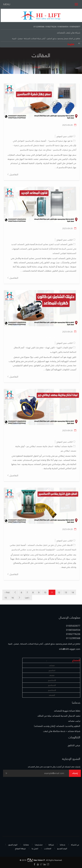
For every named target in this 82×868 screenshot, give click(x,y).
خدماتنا (63, 845)
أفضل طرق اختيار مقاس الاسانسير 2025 (55, 534)
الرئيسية (46, 67)
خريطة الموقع (20, 848)
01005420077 (75, 27)
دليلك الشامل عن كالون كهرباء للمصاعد (56, 337)
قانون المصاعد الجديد (65, 234)
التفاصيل (13, 174)
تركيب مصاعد (74, 721)
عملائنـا (26, 845)
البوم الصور (13, 845)
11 (52, 592)
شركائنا (51, 845)
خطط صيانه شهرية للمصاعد (67, 711)
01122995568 (39, 27)
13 (66, 592)
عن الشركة (75, 845)
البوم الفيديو (62, 848)
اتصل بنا (35, 848)
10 (45, 592)
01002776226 (51, 27)
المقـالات (48, 848)
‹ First (7, 592)
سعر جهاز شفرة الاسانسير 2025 (60, 130)
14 (73, 592)
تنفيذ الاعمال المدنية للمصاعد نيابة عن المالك (59, 716)
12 (59, 592)
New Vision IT (36, 860)
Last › (27, 598)
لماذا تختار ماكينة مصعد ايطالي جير (58, 436)
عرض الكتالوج (74, 745)
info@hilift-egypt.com (70, 649)
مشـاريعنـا (39, 845)
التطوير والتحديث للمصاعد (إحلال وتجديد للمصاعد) (57, 726)
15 (6, 598)
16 (13, 598)
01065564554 (63, 27)
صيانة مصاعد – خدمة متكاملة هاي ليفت (62, 731)
